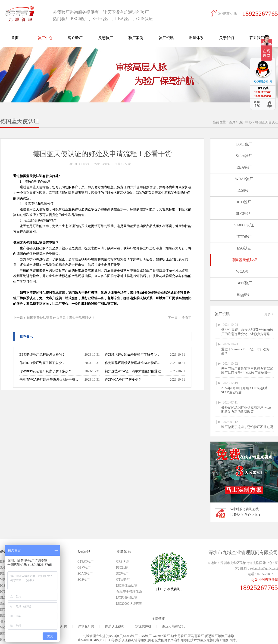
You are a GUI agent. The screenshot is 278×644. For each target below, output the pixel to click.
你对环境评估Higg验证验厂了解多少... (132, 355)
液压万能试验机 (173, 626)
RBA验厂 (244, 167)
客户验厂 (75, 38)
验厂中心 (45, 38)
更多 (269, 314)
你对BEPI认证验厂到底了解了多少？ (46, 371)
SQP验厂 (122, 574)
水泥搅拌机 (143, 626)
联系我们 (257, 38)
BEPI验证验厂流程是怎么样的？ (42, 355)
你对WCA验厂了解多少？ (123, 380)
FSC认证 (122, 568)
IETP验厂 (244, 237)
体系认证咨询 (115, 626)
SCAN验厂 (85, 574)
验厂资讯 (166, 38)
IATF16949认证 (127, 598)
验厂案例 (136, 38)
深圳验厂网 (86, 626)
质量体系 (196, 38)
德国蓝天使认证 (267, 122)
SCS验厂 (84, 580)
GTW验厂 (123, 580)
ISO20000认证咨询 (129, 604)
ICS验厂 (244, 190)
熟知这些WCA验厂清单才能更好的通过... (134, 371)
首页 (15, 38)
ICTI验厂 (244, 202)
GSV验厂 (84, 568)
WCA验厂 (244, 271)
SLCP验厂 (244, 214)
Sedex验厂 (244, 156)
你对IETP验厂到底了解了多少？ (42, 363)
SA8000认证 (244, 225)
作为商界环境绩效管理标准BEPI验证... (132, 363)
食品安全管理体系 (129, 592)
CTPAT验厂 (86, 562)
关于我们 (227, 38)
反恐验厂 (106, 38)
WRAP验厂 (244, 179)
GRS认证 (123, 562)
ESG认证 (244, 248)
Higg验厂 (244, 294)
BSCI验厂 (244, 144)
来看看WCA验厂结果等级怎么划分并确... (49, 380)
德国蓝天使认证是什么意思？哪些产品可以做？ (61, 318)
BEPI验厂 (244, 283)
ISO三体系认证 (127, 586)
